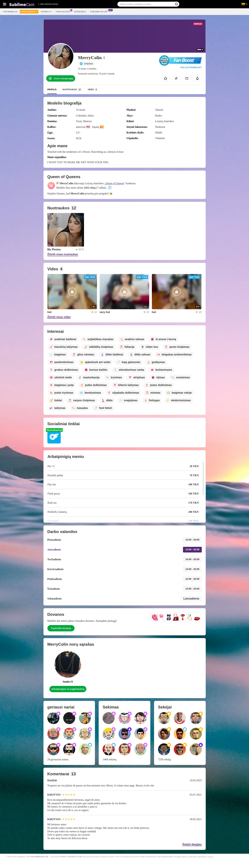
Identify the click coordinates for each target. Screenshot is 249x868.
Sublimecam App (100, 11)
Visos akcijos (64, 11)
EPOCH (63, 857)
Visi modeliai (10, 12)
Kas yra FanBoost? (191, 67)
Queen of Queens (115, 183)
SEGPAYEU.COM (75, 857)
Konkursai (80, 12)
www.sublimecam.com (39, 857)
